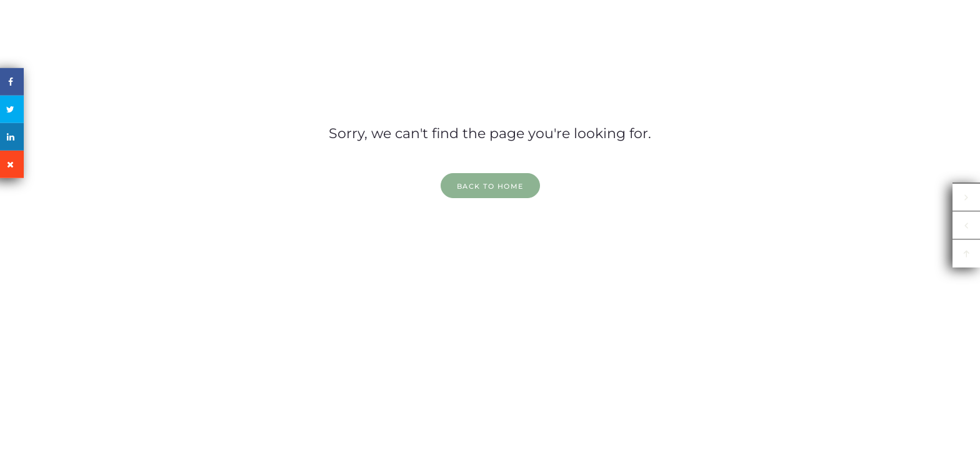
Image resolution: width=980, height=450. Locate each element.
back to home (490, 186)
